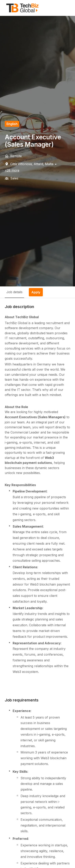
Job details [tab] (14, 292)
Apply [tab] (36, 292)
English (12, 124)
